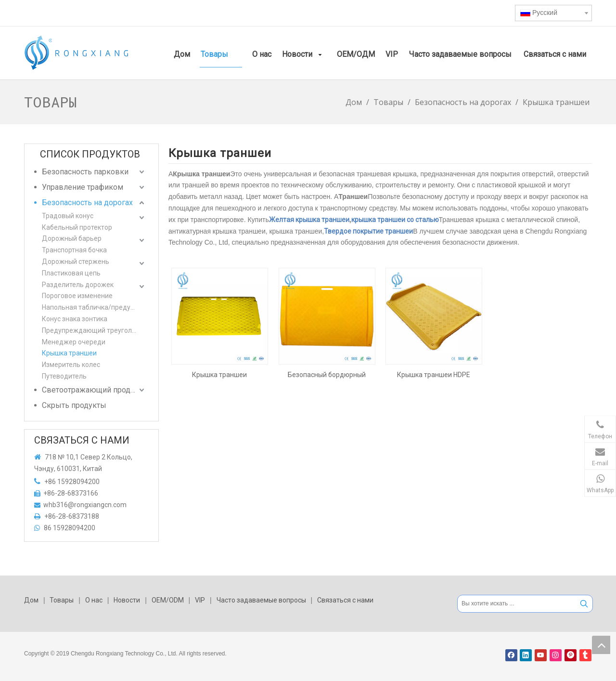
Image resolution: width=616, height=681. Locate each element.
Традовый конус (68, 216)
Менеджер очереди (74, 342)
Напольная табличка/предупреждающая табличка (94, 307)
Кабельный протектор (77, 227)
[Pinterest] (571, 655)
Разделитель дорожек (78, 285)
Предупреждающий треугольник (94, 330)
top (601, 645)
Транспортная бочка (74, 250)
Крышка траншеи (69, 353)
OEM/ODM (168, 600)
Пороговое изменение (77, 296)
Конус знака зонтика (75, 319)
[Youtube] (541, 655)
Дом (31, 600)
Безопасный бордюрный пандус (327, 375)
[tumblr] (585, 655)
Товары (62, 600)
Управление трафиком (83, 187)
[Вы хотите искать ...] (517, 604)
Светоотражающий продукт (92, 390)
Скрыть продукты (74, 405)
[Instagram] (556, 655)
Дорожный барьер (72, 238)
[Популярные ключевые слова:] (584, 604)
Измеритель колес (71, 365)
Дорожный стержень (76, 262)
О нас (94, 600)
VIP (200, 600)
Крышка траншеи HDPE (434, 375)
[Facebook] (511, 655)
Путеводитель (64, 376)
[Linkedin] (526, 655)
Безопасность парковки (85, 172)
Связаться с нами (345, 600)
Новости (127, 600)
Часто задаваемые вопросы (261, 600)
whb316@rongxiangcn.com (85, 505)
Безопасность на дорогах (87, 203)
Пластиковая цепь (71, 273)
